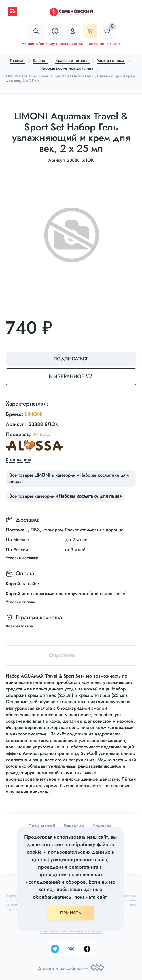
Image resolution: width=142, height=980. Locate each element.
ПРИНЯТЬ (70, 913)
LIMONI (34, 414)
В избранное (74, 376)
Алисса (42, 435)
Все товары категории (65, 496)
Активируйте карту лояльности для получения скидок (71, 43)
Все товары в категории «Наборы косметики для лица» (69, 478)
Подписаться (71, 359)
